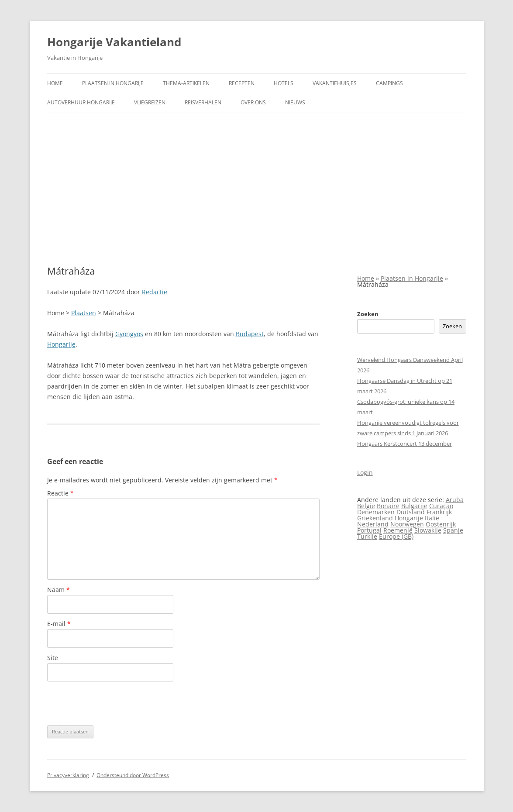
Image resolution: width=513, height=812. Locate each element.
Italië (432, 518)
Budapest (250, 334)
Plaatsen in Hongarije (113, 83)
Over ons (253, 102)
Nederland (373, 524)
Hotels (284, 83)
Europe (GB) (396, 536)
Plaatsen (84, 313)
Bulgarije (414, 506)
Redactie (155, 292)
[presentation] (114, 703)
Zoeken (368, 314)
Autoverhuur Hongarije (81, 102)
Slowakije (428, 530)
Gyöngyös (129, 334)
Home (55, 83)
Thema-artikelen (186, 83)
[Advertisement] (257, 189)
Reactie (60, 493)
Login (365, 473)
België (366, 506)
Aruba (455, 500)
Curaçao (441, 506)
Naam (59, 590)
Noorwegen (407, 524)
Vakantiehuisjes (335, 83)
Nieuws (295, 102)
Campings (389, 83)
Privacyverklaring (68, 775)
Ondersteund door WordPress (133, 775)
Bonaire (388, 506)
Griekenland (375, 518)
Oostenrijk (441, 524)
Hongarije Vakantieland (114, 42)
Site (53, 658)
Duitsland (411, 512)
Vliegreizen (150, 102)
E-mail (59, 624)
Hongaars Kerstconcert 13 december (405, 444)
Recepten (242, 83)
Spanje (453, 530)
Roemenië (398, 530)
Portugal (369, 530)
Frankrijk (439, 512)
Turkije (367, 536)
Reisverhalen (203, 102)
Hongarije (61, 344)
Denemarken (376, 512)
